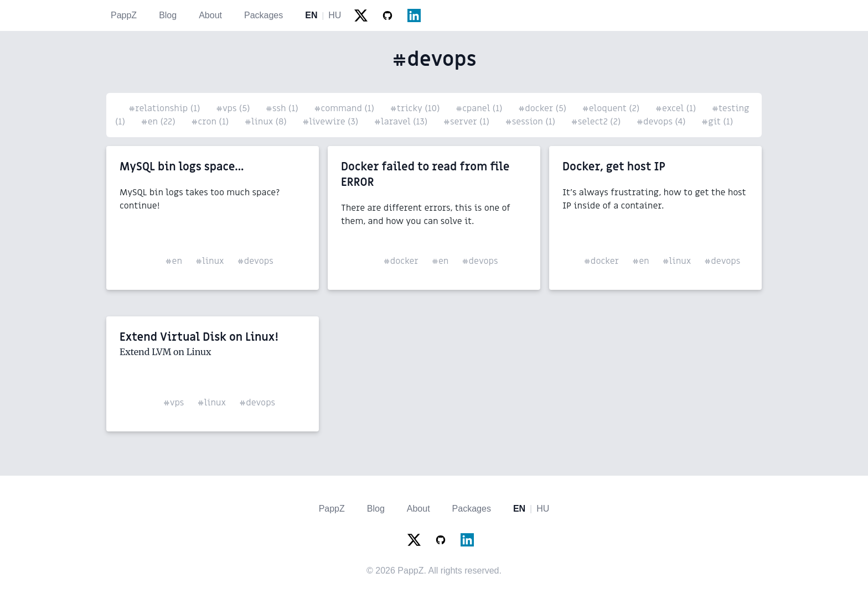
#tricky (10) (416, 108)
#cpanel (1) (480, 108)
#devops (255, 261)
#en (174, 261)
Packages (263, 15)
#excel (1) (677, 108)
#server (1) (468, 122)
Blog (168, 15)
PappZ (124, 15)
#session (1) (531, 122)
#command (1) (345, 108)
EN (311, 15)
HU (335, 15)
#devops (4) (662, 122)
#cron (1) (211, 122)
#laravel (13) (402, 122)
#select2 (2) (597, 122)
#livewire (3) (332, 122)
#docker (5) (544, 108)
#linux (210, 261)
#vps (174, 403)
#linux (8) (267, 122)
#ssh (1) (283, 108)
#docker (401, 261)
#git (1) (717, 122)
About (210, 15)
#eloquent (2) (612, 108)
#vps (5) (234, 108)
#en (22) (159, 122)
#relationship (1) (166, 108)
